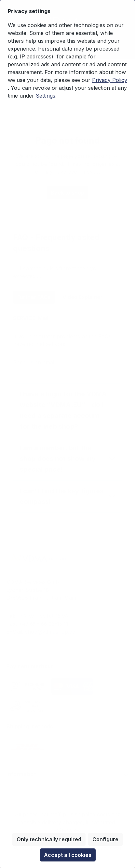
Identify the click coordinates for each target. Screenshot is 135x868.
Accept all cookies (68, 855)
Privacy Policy (110, 80)
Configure (105, 839)
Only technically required (49, 839)
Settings (46, 96)
